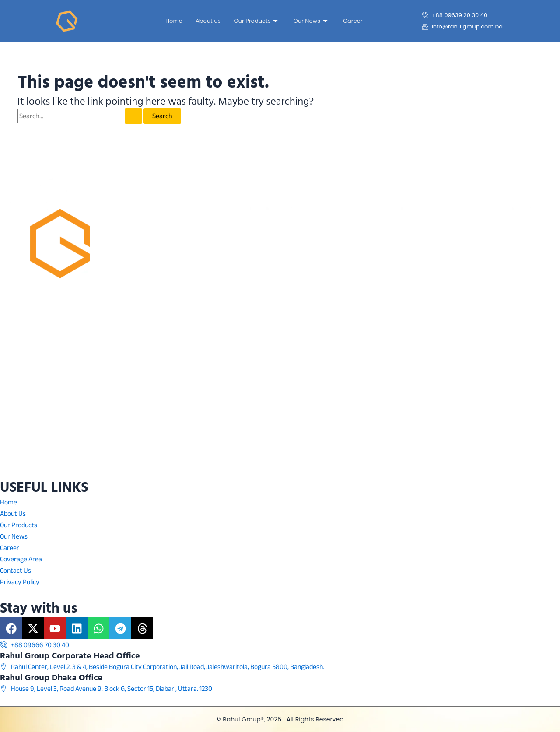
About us (208, 21)
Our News (311, 21)
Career (353, 21)
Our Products (257, 21)
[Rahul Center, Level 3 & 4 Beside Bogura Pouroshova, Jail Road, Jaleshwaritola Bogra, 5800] (280, 388)
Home (174, 21)
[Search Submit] (133, 116)
